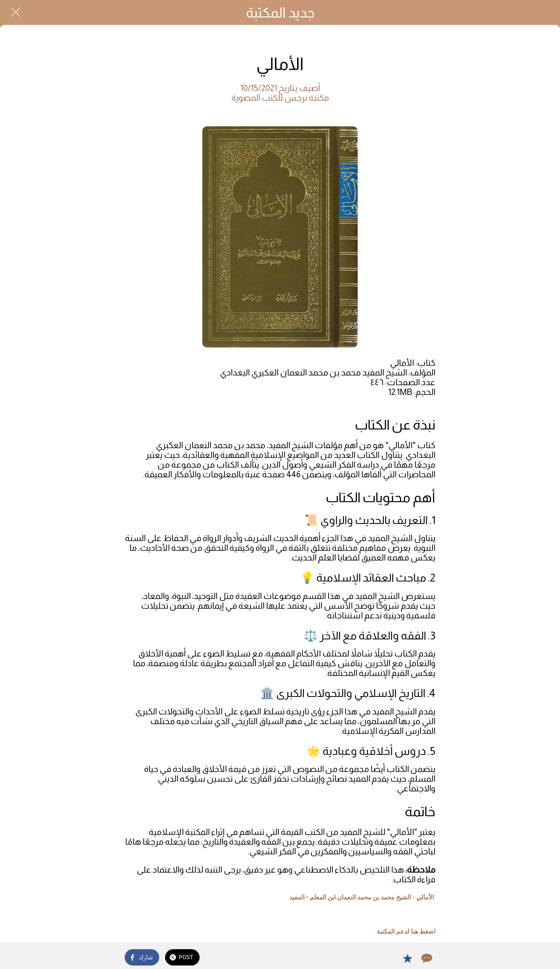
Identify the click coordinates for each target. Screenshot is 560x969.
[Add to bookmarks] (407, 958)
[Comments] (426, 958)
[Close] (16, 12)
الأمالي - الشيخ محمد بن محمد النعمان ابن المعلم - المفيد (362, 897)
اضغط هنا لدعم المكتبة (406, 931)
